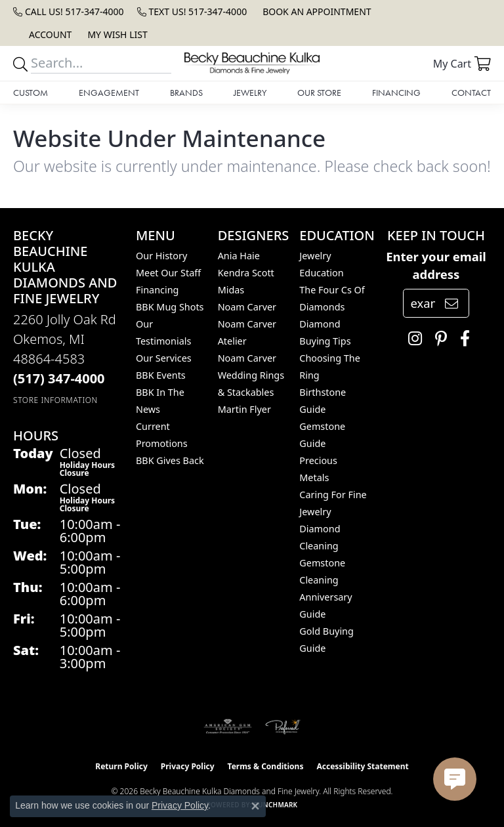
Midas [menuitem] (231, 290)
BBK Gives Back (170, 460)
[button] (49, 34)
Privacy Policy (188, 766)
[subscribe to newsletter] (451, 303)
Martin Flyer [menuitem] (244, 409)
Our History (161, 256)
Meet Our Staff (168, 273)
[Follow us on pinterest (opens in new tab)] (438, 339)
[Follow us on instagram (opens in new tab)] (412, 339)
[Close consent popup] (255, 806)
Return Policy (121, 766)
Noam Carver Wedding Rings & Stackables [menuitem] (251, 375)
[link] (69, 11)
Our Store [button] (319, 93)
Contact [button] (471, 93)
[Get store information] (55, 400)
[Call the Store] (59, 378)
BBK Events (161, 375)
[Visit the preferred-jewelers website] (283, 727)
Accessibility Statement (362, 766)
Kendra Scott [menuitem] (246, 273)
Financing (396, 93)
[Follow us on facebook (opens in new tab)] (462, 339)
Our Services (164, 358)
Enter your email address (436, 265)
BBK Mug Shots (170, 307)
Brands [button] (186, 93)
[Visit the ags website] (228, 727)
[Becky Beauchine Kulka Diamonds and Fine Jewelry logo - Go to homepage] (252, 63)
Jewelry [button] (250, 93)
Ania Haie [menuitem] (239, 256)
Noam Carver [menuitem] (247, 307)
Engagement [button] (109, 93)
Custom (31, 93)
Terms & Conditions (266, 766)
